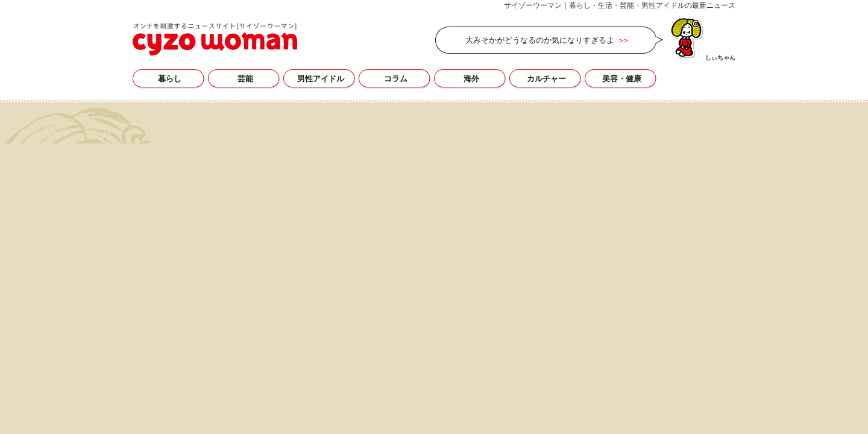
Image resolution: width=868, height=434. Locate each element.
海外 (471, 79)
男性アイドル (321, 79)
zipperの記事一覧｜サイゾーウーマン (215, 39)
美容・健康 (622, 79)
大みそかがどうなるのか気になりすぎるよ (540, 40)
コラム (396, 79)
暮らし (170, 79)
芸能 (245, 79)
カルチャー (546, 79)
